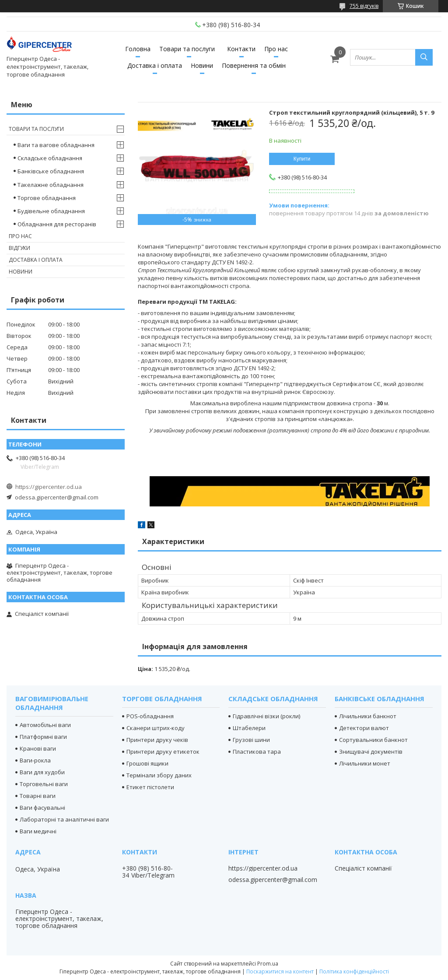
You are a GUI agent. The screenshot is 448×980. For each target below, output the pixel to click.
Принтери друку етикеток (163, 752)
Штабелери (249, 728)
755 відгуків (364, 6)
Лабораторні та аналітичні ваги (64, 819)
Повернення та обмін (254, 65)
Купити (302, 159)
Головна (138, 49)
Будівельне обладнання (51, 211)
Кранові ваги (38, 748)
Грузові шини (251, 740)
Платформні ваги (43, 737)
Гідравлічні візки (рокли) (266, 716)
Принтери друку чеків (157, 740)
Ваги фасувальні (42, 808)
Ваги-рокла (35, 760)
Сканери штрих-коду (156, 728)
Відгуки (19, 248)
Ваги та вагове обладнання (56, 145)
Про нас (276, 49)
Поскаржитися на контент (280, 971)
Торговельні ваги (44, 784)
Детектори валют (364, 728)
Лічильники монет (365, 763)
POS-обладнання (150, 716)
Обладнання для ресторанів (57, 224)
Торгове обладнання (47, 198)
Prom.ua (268, 964)
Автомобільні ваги (45, 725)
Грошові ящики (147, 763)
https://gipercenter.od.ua (49, 487)
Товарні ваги (38, 796)
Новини (202, 65)
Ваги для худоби (42, 772)
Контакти (241, 49)
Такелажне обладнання (51, 185)
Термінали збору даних (159, 775)
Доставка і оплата (155, 65)
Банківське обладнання (51, 171)
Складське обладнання (50, 158)
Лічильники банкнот (368, 716)
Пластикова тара (257, 752)
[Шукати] (424, 57)
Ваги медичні (38, 831)
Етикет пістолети (150, 787)
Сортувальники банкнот (373, 740)
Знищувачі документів (371, 752)
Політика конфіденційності (354, 971)
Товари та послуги (187, 49)
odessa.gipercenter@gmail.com (57, 497)
